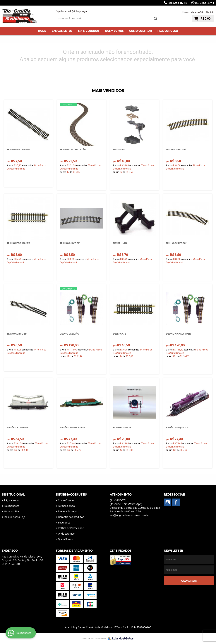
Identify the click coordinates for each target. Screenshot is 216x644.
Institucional (13, 494)
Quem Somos (114, 31)
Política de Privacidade (71, 528)
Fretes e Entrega (67, 511)
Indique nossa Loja (15, 517)
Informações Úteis (71, 494)
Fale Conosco (168, 31)
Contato (210, 12)
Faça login (81, 11)
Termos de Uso (66, 506)
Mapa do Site (197, 12)
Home (186, 12)
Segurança (64, 522)
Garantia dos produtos (71, 517)
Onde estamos (66, 534)
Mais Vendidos (89, 31)
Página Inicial (12, 500)
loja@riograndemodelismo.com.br (129, 515)
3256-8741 (177, 3)
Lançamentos (62, 31)
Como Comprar (141, 31)
